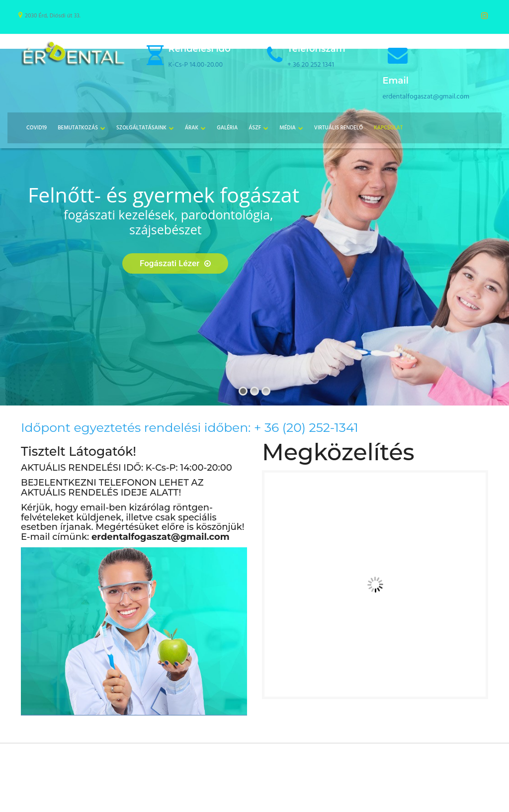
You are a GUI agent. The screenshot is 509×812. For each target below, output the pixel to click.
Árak (192, 128)
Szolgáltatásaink (141, 128)
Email (396, 81)
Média (288, 128)
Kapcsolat (388, 128)
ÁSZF (255, 128)
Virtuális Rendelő (339, 128)
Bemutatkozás (78, 128)
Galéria (227, 128)
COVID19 (37, 128)
